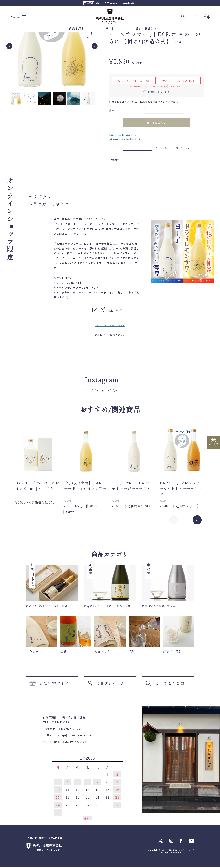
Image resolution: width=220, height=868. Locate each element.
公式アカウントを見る (101, 391)
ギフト (110, 28)
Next (197, 520)
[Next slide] (95, 46)
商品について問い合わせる (173, 148)
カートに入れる (156, 123)
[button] (16, 98)
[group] (52, 46)
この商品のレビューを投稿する (110, 326)
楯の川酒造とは (146, 28)
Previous (174, 520)
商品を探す (77, 28)
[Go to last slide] (9, 46)
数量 (112, 111)
